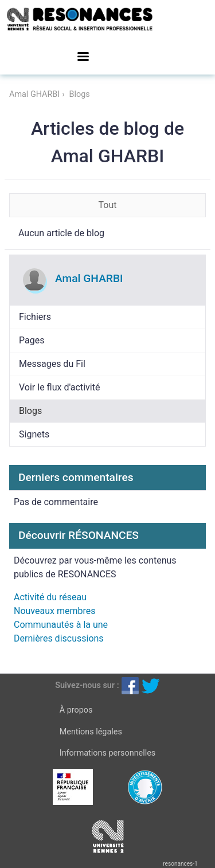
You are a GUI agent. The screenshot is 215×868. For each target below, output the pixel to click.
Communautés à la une (61, 625)
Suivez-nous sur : (87, 685)
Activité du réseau (50, 597)
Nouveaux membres (54, 611)
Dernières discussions (59, 638)
